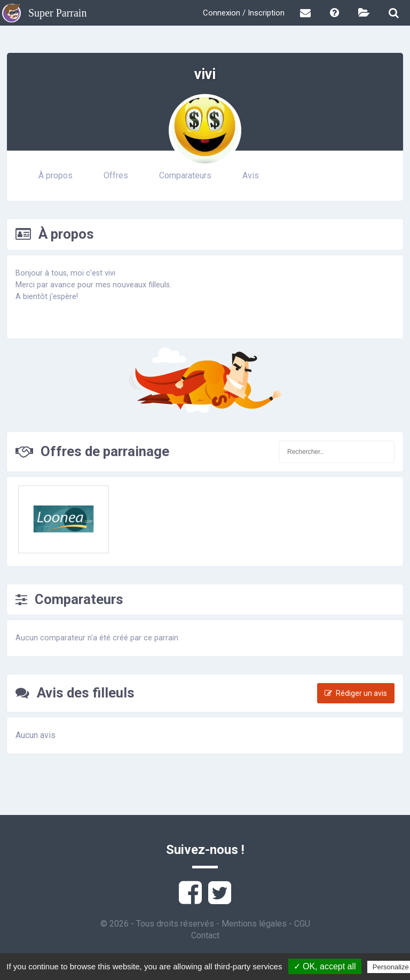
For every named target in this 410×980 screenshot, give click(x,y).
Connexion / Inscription (244, 13)
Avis (251, 175)
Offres (116, 175)
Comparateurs (185, 175)
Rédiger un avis (356, 693)
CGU (302, 924)
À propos (56, 175)
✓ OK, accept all (325, 966)
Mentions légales (254, 924)
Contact (205, 935)
